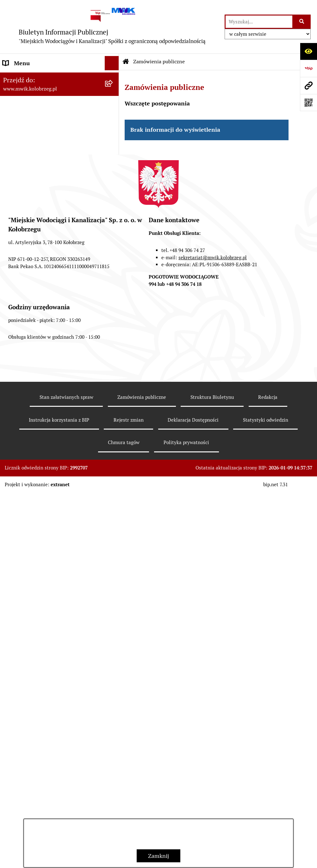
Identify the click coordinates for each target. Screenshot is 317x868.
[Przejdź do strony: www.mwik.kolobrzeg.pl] (308, 85)
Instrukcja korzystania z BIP (59, 794)
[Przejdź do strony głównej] (112, 27)
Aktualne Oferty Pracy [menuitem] (31, 371)
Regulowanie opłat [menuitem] (26, 300)
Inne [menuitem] (9, 465)
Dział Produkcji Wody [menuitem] (30, 357)
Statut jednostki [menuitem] (23, 149)
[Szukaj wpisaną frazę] (302, 22)
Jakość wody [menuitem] (18, 257)
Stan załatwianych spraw (66, 772)
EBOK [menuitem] (10, 228)
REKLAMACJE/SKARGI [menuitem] (31, 436)
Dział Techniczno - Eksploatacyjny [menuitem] (46, 314)
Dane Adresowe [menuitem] (22, 92)
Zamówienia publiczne (159, 62)
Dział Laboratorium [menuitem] (28, 328)
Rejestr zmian (129, 794)
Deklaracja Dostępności (193, 794)
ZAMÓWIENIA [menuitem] (21, 243)
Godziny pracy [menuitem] (21, 106)
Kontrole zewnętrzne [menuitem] (29, 408)
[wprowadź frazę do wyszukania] (259, 22)
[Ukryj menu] (112, 63)
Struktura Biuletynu (212, 772)
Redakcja (268, 772)
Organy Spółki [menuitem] (21, 134)
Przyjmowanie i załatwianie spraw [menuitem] (46, 214)
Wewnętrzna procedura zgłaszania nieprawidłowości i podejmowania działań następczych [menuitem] (46, 488)
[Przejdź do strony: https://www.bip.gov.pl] (308, 68)
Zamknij (158, 856)
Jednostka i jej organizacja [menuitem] (35, 120)
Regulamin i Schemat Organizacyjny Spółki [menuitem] (48, 196)
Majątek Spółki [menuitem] (22, 163)
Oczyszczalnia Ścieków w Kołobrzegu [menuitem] (49, 342)
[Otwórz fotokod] (308, 103)
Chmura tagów (124, 817)
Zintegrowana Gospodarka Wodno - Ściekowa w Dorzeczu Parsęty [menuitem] (47, 389)
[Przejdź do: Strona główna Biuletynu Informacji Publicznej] (126, 62)
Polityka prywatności (186, 817)
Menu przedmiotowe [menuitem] (29, 77)
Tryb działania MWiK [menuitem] (29, 177)
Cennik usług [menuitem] (19, 285)
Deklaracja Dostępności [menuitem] (32, 451)
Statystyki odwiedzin (266, 794)
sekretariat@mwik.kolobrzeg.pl (213, 632)
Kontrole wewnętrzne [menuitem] (30, 422)
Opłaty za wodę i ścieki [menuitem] (31, 271)
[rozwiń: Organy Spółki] (113, 135)
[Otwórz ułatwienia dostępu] (308, 51)
